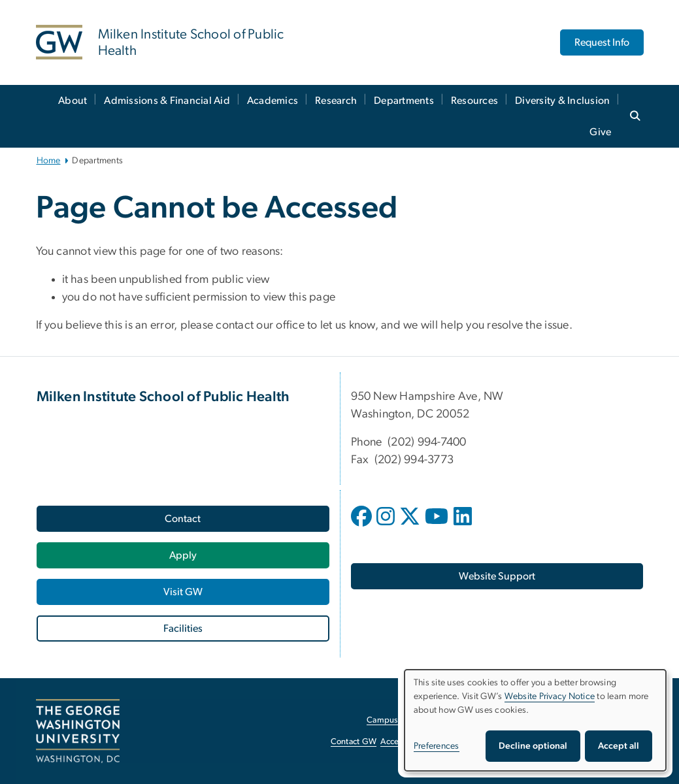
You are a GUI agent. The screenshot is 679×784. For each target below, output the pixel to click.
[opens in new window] (363, 526)
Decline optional (533, 746)
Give (600, 132)
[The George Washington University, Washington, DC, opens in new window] (78, 731)
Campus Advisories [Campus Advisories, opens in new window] (402, 720)
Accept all (619, 746)
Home (49, 161)
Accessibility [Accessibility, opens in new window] (403, 742)
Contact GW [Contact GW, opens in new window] (354, 742)
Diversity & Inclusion (562, 101)
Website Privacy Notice (550, 696)
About (73, 101)
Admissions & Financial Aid (167, 101)
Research (336, 101)
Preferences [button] (437, 746)
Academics (273, 101)
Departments (404, 101)
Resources (474, 101)
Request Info (602, 42)
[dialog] (535, 720)
